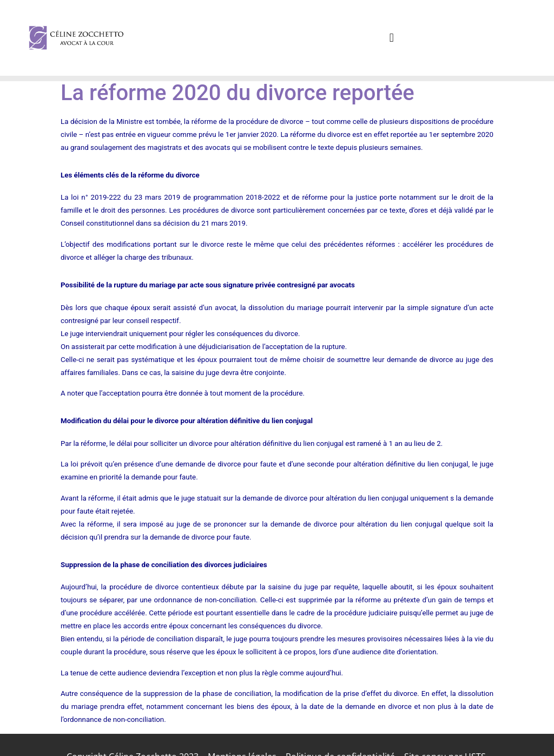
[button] (391, 38)
